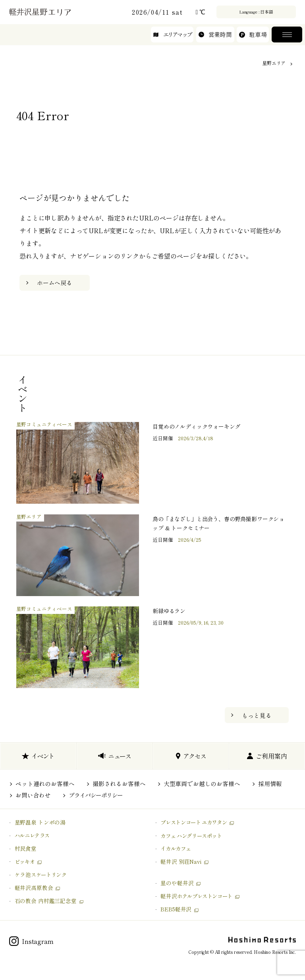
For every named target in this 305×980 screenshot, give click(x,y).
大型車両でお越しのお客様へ (202, 783)
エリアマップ (172, 36)
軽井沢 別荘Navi (181, 861)
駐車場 (253, 36)
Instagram (31, 941)
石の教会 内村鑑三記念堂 (46, 901)
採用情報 (270, 783)
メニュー (287, 36)
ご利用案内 (267, 756)
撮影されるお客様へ (119, 783)
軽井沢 (196, 896)
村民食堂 (26, 848)
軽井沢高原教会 (34, 888)
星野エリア (274, 63)
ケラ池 (41, 875)
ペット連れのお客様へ (45, 783)
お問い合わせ (33, 795)
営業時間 (215, 36)
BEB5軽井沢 (176, 909)
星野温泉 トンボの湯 (40, 822)
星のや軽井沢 (177, 883)
